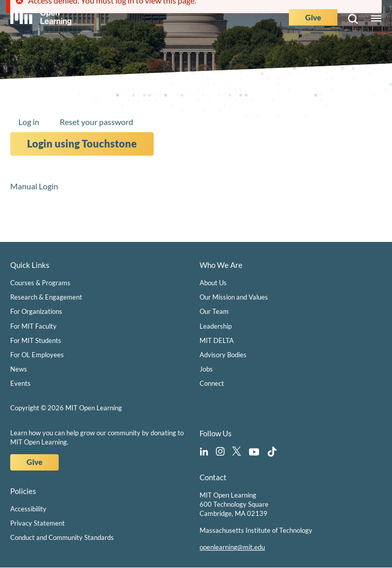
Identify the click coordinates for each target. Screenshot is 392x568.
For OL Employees (37, 355)
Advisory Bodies (223, 355)
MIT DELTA (217, 340)
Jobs (206, 369)
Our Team (214, 311)
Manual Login (34, 186)
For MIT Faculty (33, 326)
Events (20, 383)
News (19, 369)
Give (313, 17)
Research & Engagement (46, 297)
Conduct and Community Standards (62, 537)
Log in (29, 122)
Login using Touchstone (82, 143)
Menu (376, 19)
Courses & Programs (40, 283)
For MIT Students (36, 340)
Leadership (216, 326)
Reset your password (96, 122)
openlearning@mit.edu (232, 547)
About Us (213, 283)
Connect (212, 383)
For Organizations (36, 311)
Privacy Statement (38, 523)
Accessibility (28, 509)
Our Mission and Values (234, 297)
